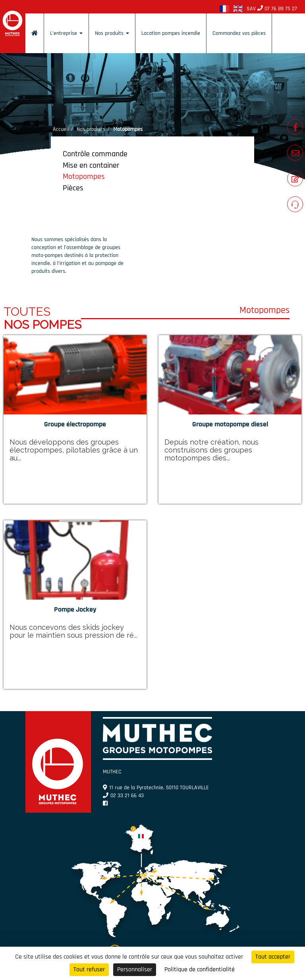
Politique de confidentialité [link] (200, 969)
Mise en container (91, 165)
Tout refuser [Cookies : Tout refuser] (89, 969)
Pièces (73, 188)
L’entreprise (66, 33)
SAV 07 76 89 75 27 (272, 9)
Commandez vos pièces (239, 33)
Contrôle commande (95, 154)
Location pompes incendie (171, 33)
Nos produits (112, 33)
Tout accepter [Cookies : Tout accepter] (273, 957)
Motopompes (84, 176)
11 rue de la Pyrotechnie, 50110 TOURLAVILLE (156, 788)
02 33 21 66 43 (123, 796)
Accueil (61, 129)
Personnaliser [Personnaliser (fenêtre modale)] (135, 969)
